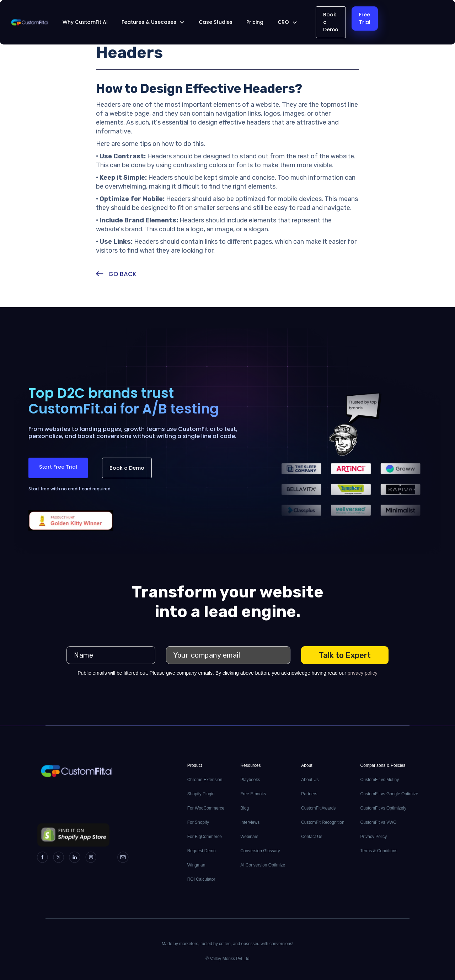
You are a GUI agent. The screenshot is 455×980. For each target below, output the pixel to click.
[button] (153, 22)
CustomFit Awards (318, 808)
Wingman (196, 865)
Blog (245, 808)
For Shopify (198, 822)
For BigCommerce (205, 837)
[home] (30, 22)
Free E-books (253, 794)
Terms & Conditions (379, 851)
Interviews (250, 822)
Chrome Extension (205, 780)
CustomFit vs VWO (379, 822)
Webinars (249, 837)
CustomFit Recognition (323, 822)
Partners (309, 794)
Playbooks (250, 780)
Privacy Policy (374, 837)
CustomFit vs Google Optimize (389, 794)
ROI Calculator (201, 879)
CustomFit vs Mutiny (380, 780)
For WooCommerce (206, 808)
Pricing (255, 22)
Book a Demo (331, 22)
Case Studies (216, 22)
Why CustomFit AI (85, 22)
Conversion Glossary (260, 851)
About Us (310, 780)
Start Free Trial (58, 467)
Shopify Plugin (201, 794)
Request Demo (202, 851)
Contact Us (312, 837)
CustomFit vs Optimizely (383, 808)
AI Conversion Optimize (263, 865)
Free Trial (365, 18)
